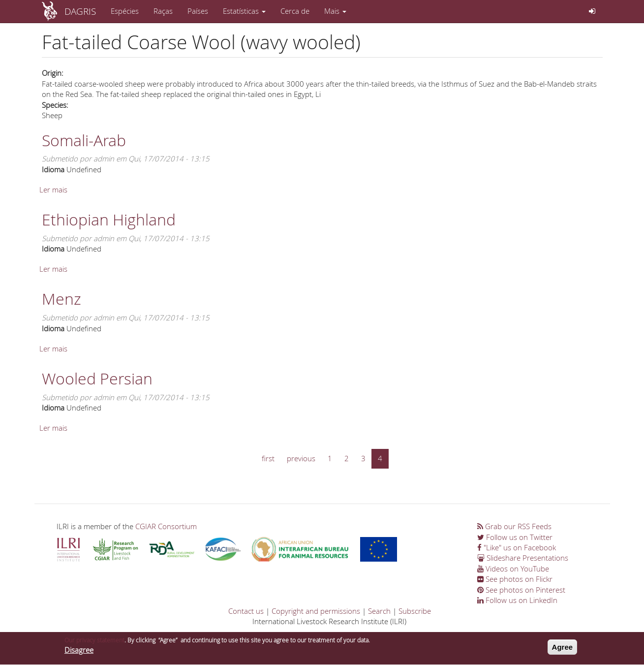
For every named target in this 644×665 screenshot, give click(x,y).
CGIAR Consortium (166, 526)
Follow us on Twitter (515, 537)
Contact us (246, 611)
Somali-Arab (84, 140)
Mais (335, 11)
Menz (61, 299)
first (268, 458)
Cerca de (295, 11)
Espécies (125, 11)
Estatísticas (244, 11)
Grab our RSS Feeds (514, 526)
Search (379, 611)
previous (301, 458)
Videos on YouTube (513, 569)
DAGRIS (80, 11)
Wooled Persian (97, 378)
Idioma (53, 169)
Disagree (79, 652)
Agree (563, 649)
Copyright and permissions (316, 611)
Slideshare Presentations (523, 558)
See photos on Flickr (515, 579)
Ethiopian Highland (109, 219)
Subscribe (415, 611)
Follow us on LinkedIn (517, 600)
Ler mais (53, 190)
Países (198, 11)
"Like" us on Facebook (517, 547)
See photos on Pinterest (521, 590)
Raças (163, 11)
